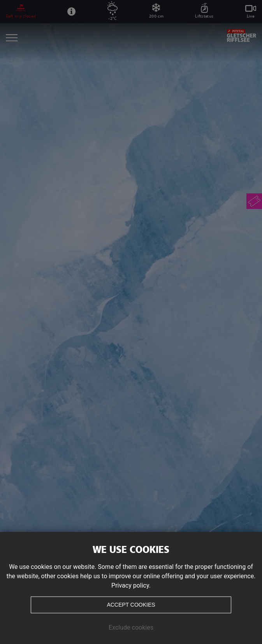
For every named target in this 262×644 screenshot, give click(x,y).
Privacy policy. (131, 585)
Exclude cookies (131, 627)
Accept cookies (131, 605)
